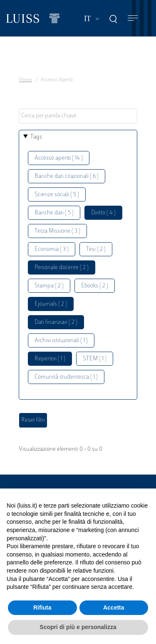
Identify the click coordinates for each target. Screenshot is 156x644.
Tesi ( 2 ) (96, 249)
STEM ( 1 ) (95, 359)
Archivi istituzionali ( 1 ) (61, 341)
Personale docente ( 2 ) (62, 268)
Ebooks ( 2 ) (95, 286)
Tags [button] (36, 137)
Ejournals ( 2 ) (51, 304)
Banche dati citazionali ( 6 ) (67, 176)
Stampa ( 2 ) (49, 286)
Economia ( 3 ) (52, 249)
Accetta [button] (114, 608)
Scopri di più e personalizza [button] (78, 627)
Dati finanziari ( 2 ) (56, 322)
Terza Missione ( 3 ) (57, 231)
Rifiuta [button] (42, 608)
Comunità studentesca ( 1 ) (66, 377)
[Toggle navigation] (133, 18)
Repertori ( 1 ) (50, 359)
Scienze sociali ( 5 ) (57, 195)
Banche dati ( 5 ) (54, 213)
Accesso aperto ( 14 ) (59, 158)
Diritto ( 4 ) (103, 213)
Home (26, 80)
